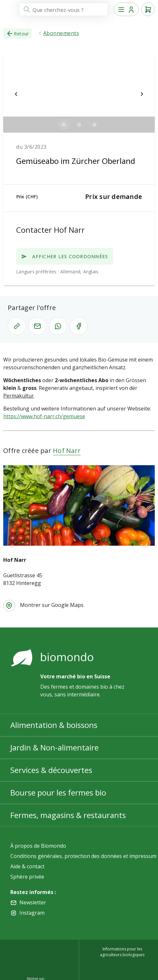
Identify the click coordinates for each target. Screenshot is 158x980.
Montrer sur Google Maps (52, 605)
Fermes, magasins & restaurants (68, 815)
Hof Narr (67, 451)
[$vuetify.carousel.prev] (16, 94)
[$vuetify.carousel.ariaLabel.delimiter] (64, 125)
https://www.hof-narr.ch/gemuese (44, 416)
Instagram (32, 913)
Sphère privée (27, 877)
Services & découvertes (51, 770)
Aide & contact (27, 866)
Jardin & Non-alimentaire (54, 747)
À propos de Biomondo (38, 846)
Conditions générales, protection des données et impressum (83, 856)
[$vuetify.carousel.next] (142, 94)
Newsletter (33, 902)
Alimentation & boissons (54, 725)
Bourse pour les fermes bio (58, 792)
